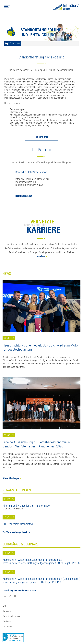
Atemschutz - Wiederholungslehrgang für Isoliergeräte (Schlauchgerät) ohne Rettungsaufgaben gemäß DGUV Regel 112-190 (41, 580)
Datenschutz (8, 611)
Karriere (41, 256)
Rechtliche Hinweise (11, 616)
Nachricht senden (24, 196)
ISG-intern (7, 621)
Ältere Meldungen (11, 478)
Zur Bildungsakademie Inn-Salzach (19, 591)
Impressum (7, 627)
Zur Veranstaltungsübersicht (16, 532)
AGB (5, 606)
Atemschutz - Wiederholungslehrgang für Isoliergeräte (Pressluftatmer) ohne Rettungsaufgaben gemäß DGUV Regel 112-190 (41, 561)
